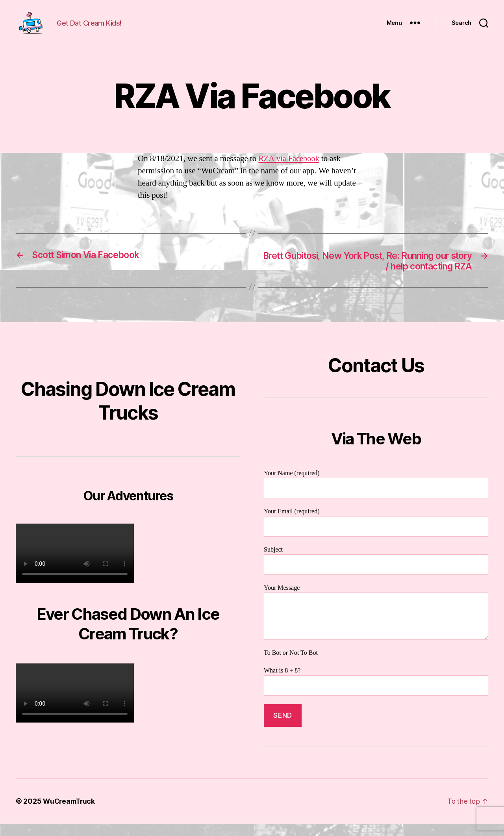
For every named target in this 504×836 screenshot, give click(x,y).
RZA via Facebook (290, 170)
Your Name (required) (376, 496)
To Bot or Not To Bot (291, 665)
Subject (376, 573)
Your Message (376, 624)
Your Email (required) (376, 535)
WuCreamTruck (70, 814)
